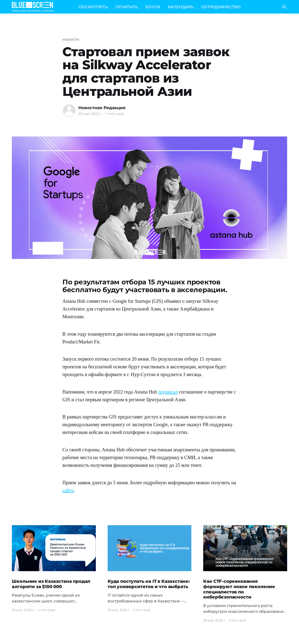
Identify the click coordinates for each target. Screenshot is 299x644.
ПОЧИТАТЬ (127, 7)
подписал (168, 392)
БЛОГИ (153, 7)
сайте (68, 490)
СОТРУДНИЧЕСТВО (221, 7)
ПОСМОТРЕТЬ (93, 7)
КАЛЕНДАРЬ (181, 7)
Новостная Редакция (102, 108)
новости (71, 39)
